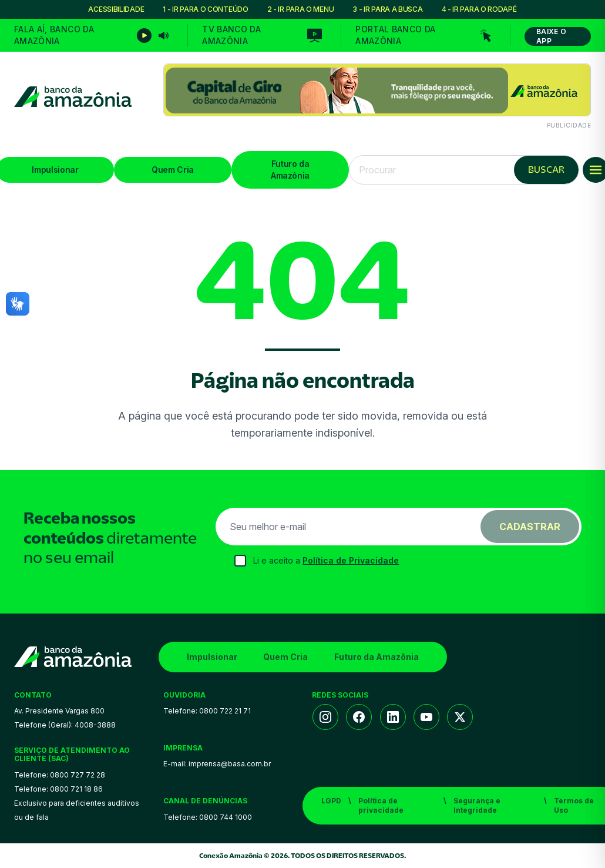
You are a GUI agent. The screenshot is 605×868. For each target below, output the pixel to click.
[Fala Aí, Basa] (91, 35)
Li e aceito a (326, 560)
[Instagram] (325, 717)
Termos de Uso (574, 805)
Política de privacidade (381, 805)
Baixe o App (551, 36)
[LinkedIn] (393, 717)
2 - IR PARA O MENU (301, 9)
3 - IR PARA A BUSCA (387, 9)
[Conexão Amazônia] (73, 97)
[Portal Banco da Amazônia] (423, 35)
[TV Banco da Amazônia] (262, 35)
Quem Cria (173, 170)
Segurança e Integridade (477, 805)
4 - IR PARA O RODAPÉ (479, 9)
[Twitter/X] (460, 717)
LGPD (331, 801)
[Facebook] (359, 717)
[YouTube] (426, 717)
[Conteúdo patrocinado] (377, 97)
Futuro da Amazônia (290, 170)
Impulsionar (212, 657)
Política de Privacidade (351, 560)
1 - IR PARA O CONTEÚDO (205, 9)
